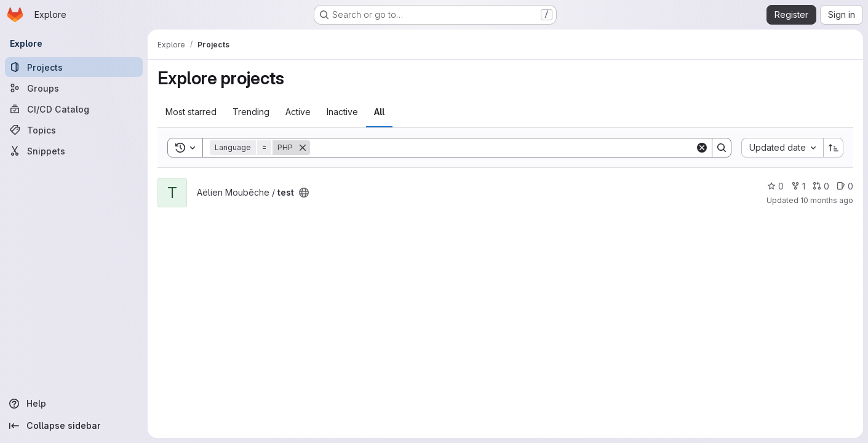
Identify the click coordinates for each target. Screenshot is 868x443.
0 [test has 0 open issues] (845, 186)
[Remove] (303, 148)
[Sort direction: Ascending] (834, 148)
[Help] (74, 404)
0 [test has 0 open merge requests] (821, 186)
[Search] (503, 148)
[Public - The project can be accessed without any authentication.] (304, 193)
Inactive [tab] (342, 112)
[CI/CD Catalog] (74, 109)
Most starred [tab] (191, 112)
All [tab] (379, 112)
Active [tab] (298, 112)
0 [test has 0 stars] (775, 186)
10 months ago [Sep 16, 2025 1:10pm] (827, 200)
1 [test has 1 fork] (798, 186)
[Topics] (74, 130)
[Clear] (702, 148)
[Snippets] (74, 151)
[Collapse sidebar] (74, 426)
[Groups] (74, 88)
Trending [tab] (251, 112)
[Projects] (74, 67)
